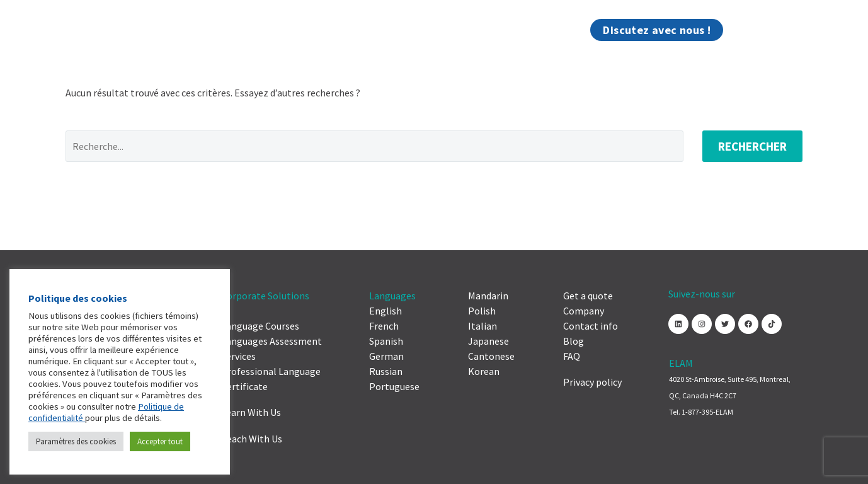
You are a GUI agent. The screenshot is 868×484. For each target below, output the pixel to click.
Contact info (591, 326)
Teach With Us (252, 439)
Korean (484, 371)
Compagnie (282, 30)
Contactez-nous (366, 30)
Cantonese (491, 356)
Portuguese (394, 386)
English (385, 311)
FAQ (572, 356)
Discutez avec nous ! (657, 30)
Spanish (386, 341)
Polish (482, 311)
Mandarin (488, 296)
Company (584, 311)
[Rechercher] (763, 30)
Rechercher (752, 146)
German (386, 356)
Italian (483, 326)
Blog (574, 341)
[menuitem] (736, 30)
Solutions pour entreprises (168, 30)
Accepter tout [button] (160, 441)
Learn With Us (251, 412)
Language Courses (260, 326)
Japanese (488, 341)
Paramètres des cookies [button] (76, 441)
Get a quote (588, 296)
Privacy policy (592, 382)
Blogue (566, 30)
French (384, 326)
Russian (386, 371)
